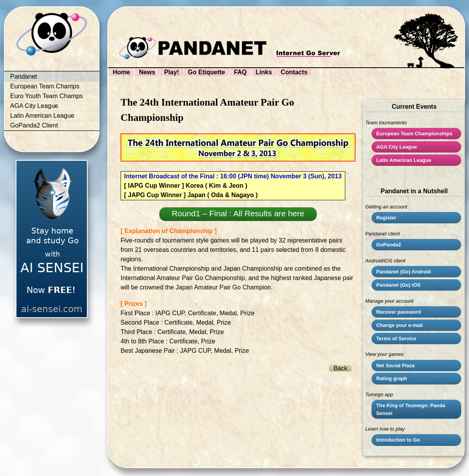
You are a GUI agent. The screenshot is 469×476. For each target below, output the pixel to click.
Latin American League (42, 116)
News (147, 72)
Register (386, 218)
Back (341, 368)
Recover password (399, 312)
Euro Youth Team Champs (47, 96)
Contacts (294, 72)
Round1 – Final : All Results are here (238, 213)
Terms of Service (396, 339)
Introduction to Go (398, 440)
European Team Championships (414, 134)
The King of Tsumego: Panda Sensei (411, 409)
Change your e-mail (400, 325)
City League (397, 147)
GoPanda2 (389, 245)
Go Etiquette (207, 72)
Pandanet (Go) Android (404, 272)
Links (264, 72)
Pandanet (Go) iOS (398, 285)
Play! (171, 72)
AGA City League (34, 106)
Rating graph (392, 378)
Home (121, 72)
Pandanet (24, 76)
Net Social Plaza (395, 366)
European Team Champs (45, 86)
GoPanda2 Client (34, 125)
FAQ (240, 72)
